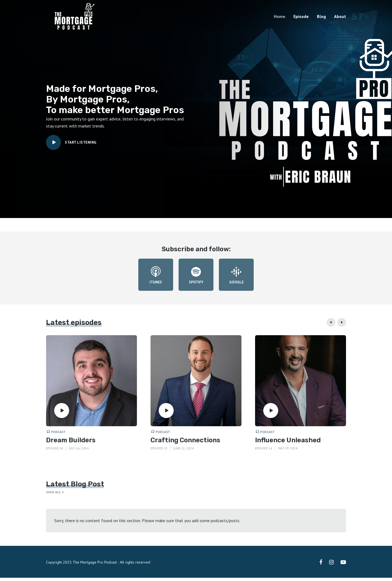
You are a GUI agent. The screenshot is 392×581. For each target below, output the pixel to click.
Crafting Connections (185, 443)
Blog (321, 16)
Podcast (58, 435)
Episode (301, 16)
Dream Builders (71, 443)
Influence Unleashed (288, 443)
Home (280, 16)
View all (56, 495)
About (340, 16)
